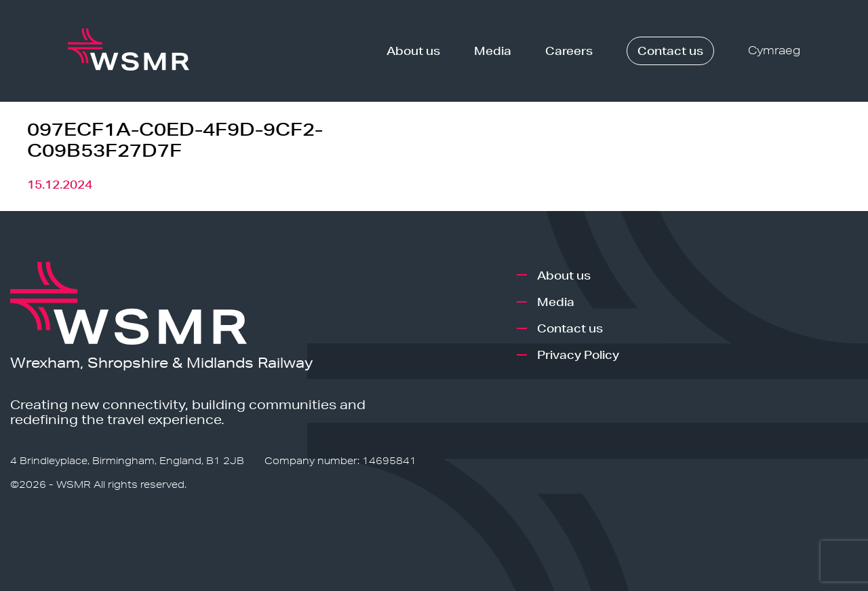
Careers (569, 51)
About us (413, 51)
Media (493, 51)
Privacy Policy (578, 355)
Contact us (670, 51)
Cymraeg (774, 51)
